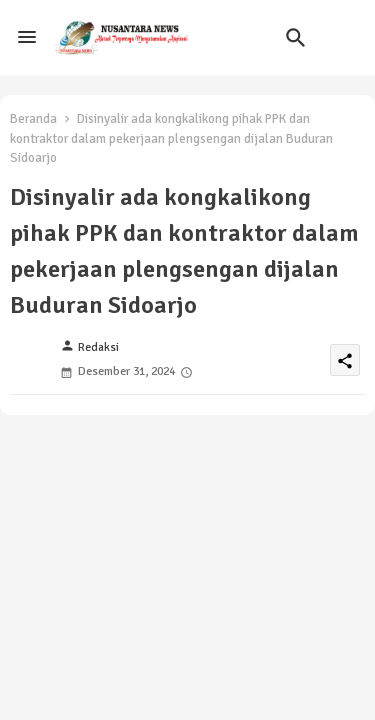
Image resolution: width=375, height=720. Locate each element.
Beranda (33, 119)
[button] (296, 38)
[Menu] (27, 38)
